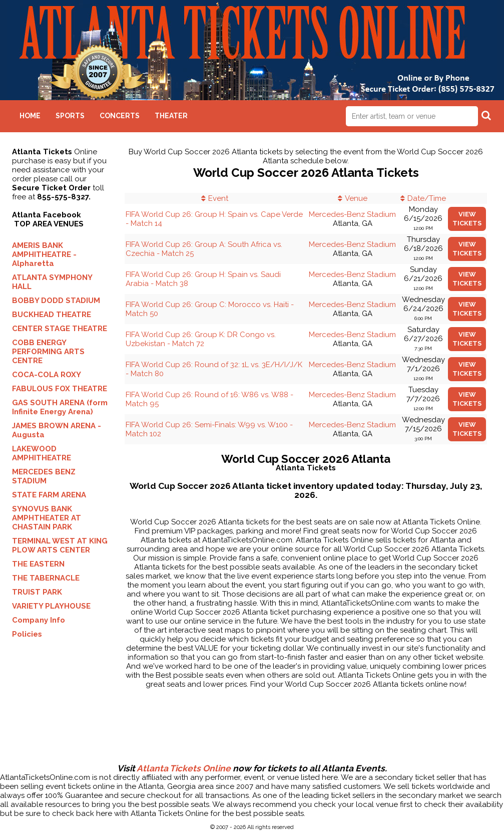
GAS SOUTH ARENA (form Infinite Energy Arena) (60, 407)
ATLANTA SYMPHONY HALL (52, 282)
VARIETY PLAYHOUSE (51, 606)
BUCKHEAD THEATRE (52, 315)
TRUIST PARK (37, 592)
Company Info (39, 620)
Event (218, 198)
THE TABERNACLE (46, 578)
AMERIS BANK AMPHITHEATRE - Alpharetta (44, 254)
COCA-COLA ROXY (47, 375)
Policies (27, 634)
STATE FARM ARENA (49, 495)
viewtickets (467, 219)
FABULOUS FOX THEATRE (60, 389)
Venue (356, 198)
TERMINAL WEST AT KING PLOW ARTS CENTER (60, 545)
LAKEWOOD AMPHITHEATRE (42, 453)
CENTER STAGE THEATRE (60, 329)
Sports (70, 116)
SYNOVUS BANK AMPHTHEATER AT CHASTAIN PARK (47, 518)
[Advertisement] (252, 731)
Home (30, 116)
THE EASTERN (38, 564)
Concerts (120, 116)
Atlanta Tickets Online (184, 768)
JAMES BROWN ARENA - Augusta (57, 430)
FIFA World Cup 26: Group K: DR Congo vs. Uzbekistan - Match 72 (201, 339)
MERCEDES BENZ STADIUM (44, 476)
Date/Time (427, 198)
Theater (171, 116)
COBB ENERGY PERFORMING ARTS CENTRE (48, 352)
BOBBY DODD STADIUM (56, 301)
